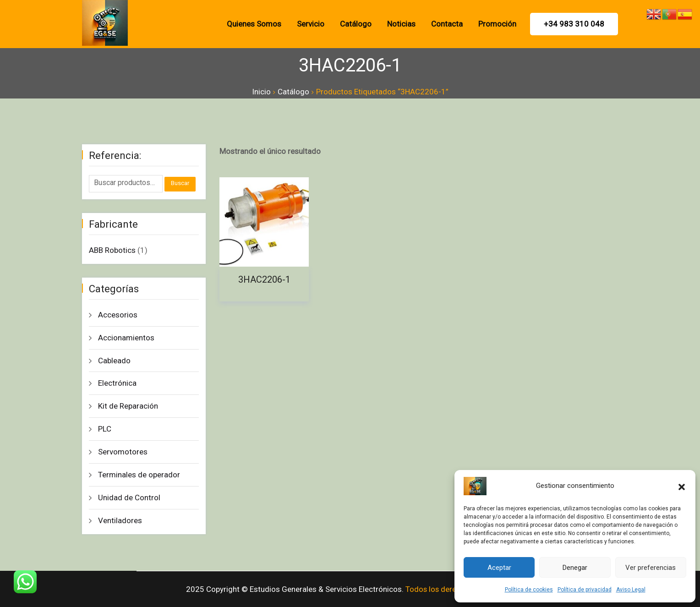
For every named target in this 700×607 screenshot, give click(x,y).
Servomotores (123, 452)
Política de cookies (529, 590)
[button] (682, 486)
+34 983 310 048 (574, 24)
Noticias (401, 24)
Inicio (261, 92)
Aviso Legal (631, 590)
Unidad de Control (129, 498)
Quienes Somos (254, 24)
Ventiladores (120, 520)
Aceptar (499, 568)
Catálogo (356, 24)
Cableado (114, 361)
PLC (105, 429)
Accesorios (118, 315)
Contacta (447, 24)
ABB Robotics (112, 250)
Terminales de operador (139, 475)
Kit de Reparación (128, 406)
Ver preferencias (651, 568)
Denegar (575, 568)
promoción (497, 24)
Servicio (311, 24)
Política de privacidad (585, 590)
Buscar (180, 183)
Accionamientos (126, 338)
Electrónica (117, 383)
